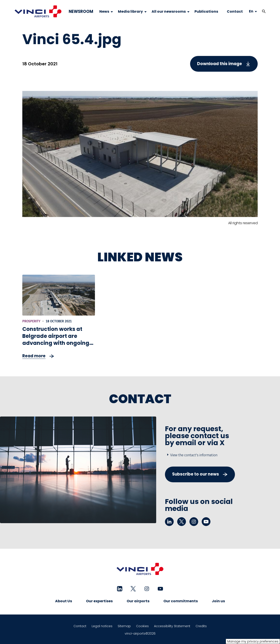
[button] (264, 11)
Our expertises (99, 601)
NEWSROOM (81, 12)
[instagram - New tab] (194, 522)
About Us (64, 601)
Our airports (138, 601)
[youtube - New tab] (206, 522)
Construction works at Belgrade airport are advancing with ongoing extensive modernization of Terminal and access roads (56, 346)
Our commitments (181, 601)
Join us (218, 601)
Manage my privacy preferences (253, 641)
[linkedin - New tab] (169, 522)
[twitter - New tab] (182, 522)
